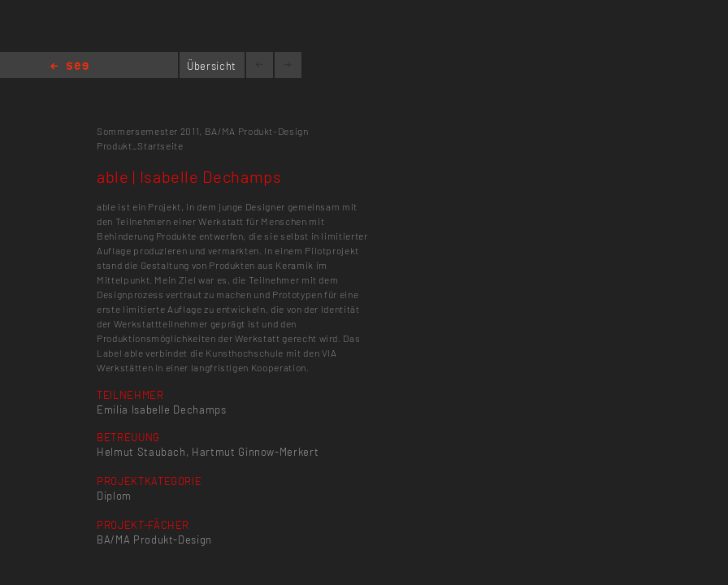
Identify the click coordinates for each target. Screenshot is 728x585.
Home (69, 67)
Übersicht (212, 66)
